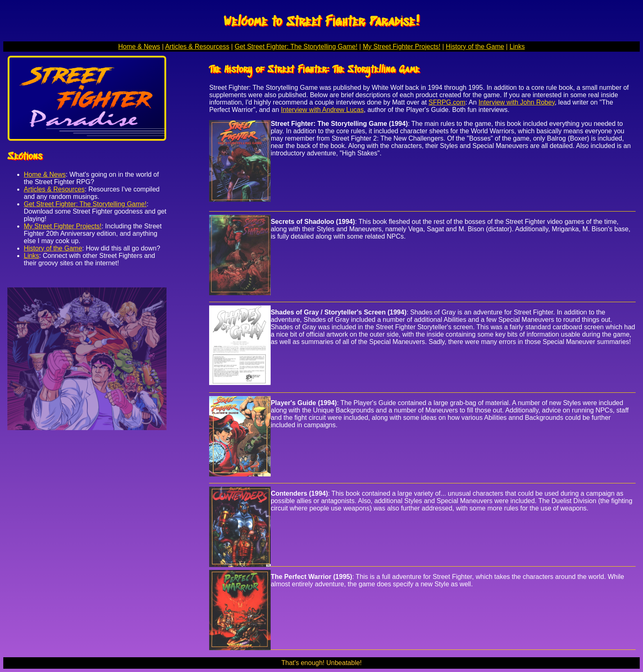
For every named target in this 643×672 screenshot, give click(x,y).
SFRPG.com (447, 102)
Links (517, 47)
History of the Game (475, 47)
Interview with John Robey (517, 102)
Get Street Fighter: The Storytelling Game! (296, 47)
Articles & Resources (54, 189)
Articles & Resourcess (197, 47)
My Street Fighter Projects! (402, 47)
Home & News (139, 47)
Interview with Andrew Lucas (322, 110)
